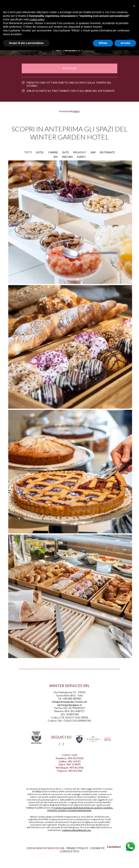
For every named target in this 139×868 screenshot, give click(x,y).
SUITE (66, 152)
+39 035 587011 (72, 699)
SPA (56, 157)
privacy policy (77, 848)
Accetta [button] (125, 43)
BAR (93, 152)
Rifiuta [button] (103, 43)
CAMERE (53, 152)
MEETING (67, 157)
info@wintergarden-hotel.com (69, 702)
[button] (134, 6)
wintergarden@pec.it (69, 705)
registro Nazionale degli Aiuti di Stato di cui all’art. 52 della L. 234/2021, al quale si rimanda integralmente (80, 809)
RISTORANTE (107, 152)
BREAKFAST (80, 152)
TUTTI (28, 152)
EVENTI (81, 157)
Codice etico (70, 851)
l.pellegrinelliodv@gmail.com (77, 830)
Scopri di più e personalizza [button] (26, 43)
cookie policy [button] (37, 19)
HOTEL (40, 152)
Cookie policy (101, 848)
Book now (69, 68)
